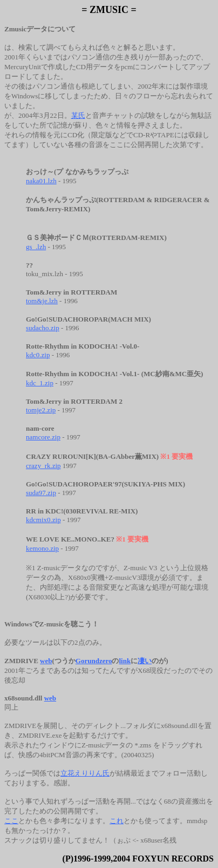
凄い (145, 661)
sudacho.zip (43, 328)
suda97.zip (41, 493)
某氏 (78, 115)
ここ (11, 821)
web (46, 661)
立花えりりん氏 (85, 773)
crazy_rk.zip (43, 466)
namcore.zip (43, 437)
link (125, 661)
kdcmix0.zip (43, 520)
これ (117, 821)
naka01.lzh (41, 181)
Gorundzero (94, 661)
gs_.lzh (36, 247)
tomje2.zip (41, 410)
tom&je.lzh (42, 301)
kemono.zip (42, 548)
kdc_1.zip (40, 383)
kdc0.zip (38, 355)
